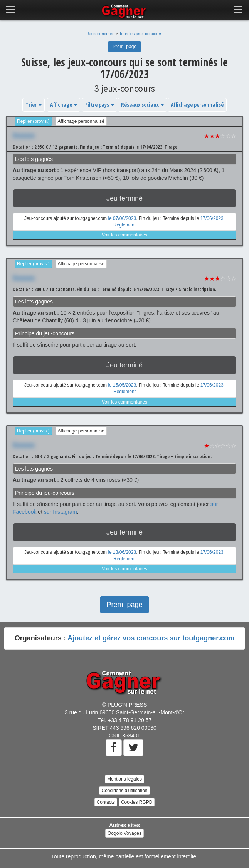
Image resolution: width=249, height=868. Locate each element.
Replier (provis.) (33, 121)
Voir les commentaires (124, 235)
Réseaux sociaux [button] (142, 105)
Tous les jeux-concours (141, 34)
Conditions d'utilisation (124, 791)
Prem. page (124, 47)
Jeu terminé (124, 198)
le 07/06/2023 (122, 218)
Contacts (106, 802)
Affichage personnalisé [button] (197, 105)
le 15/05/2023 (122, 385)
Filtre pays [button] (100, 105)
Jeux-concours (101, 34)
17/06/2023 (212, 218)
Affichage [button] (64, 105)
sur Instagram (61, 512)
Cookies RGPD (137, 802)
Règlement (124, 225)
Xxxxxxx (24, 135)
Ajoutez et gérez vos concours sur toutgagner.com (151, 638)
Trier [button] (34, 105)
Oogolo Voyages (124, 833)
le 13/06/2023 (122, 552)
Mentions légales (124, 779)
